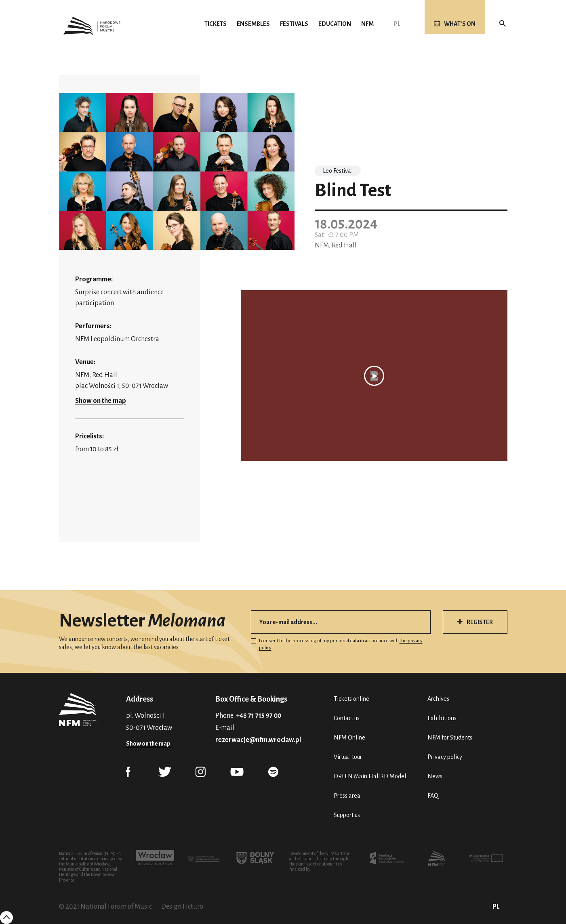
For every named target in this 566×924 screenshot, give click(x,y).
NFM (367, 24)
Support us (347, 815)
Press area (347, 796)
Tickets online (351, 699)
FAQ (433, 796)
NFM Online (349, 738)
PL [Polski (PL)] (397, 24)
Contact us (347, 718)
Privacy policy (445, 757)
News (435, 776)
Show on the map (101, 401)
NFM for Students (450, 738)
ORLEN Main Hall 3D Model (370, 776)
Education (335, 24)
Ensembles (253, 24)
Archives (438, 699)
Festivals (294, 24)
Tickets (216, 24)
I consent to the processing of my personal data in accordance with (337, 644)
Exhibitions (442, 718)
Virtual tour (348, 757)
